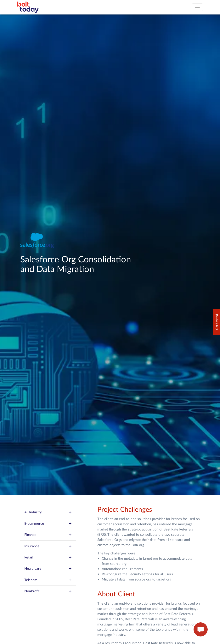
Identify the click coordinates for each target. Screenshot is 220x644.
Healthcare (48, 569)
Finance (48, 535)
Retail (48, 557)
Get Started (217, 322)
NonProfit (48, 591)
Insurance (48, 546)
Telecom (48, 580)
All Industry (48, 512)
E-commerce (48, 524)
